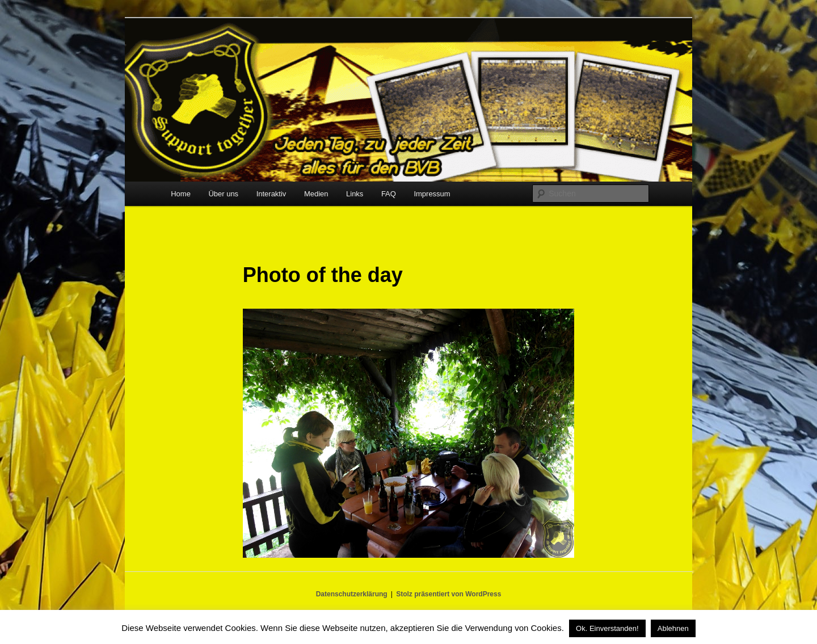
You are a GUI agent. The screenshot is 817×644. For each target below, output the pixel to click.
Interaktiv (271, 194)
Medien (316, 194)
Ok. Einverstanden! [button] (607, 628)
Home (181, 194)
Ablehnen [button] (673, 628)
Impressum (432, 194)
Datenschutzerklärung (352, 594)
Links (355, 194)
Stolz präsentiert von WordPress (448, 594)
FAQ (389, 194)
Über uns (223, 194)
